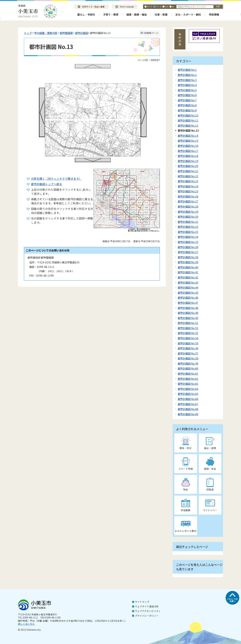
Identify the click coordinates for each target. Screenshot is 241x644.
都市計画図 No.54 (188, 338)
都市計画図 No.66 (188, 399)
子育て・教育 (111, 14)
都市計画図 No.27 (188, 201)
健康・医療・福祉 (137, 14)
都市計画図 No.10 (188, 115)
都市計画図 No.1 (187, 70)
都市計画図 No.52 (188, 328)
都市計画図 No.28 (188, 206)
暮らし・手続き (86, 14)
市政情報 (214, 14)
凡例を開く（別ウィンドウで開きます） (56, 179)
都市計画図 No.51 (188, 323)
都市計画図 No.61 (188, 374)
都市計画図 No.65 (188, 394)
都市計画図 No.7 (187, 100)
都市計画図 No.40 (188, 267)
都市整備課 (66, 33)
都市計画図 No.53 (188, 333)
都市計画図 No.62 (188, 379)
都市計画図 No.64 (188, 389)
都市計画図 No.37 (188, 252)
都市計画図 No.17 (188, 151)
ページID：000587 (149, 60)
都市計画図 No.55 (188, 343)
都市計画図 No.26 (188, 196)
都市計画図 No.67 (188, 404)
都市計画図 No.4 (187, 85)
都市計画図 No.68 (188, 409)
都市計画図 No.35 (188, 242)
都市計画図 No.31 (188, 222)
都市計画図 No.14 (188, 136)
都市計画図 (82, 33)
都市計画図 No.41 (188, 272)
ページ (159, 7)
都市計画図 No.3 (187, 80)
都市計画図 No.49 (188, 313)
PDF (167, 7)
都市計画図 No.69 (188, 414)
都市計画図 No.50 (188, 318)
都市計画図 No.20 (188, 166)
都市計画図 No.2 (187, 75)
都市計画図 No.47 (188, 303)
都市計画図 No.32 (188, 227)
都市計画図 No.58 (188, 358)
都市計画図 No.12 (188, 125)
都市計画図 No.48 (188, 308)
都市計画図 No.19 (188, 161)
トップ (28, 33)
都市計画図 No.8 (187, 105)
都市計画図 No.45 (188, 293)
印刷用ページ (151, 33)
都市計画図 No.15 (188, 141)
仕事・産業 (161, 14)
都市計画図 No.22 (188, 176)
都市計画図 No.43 (188, 282)
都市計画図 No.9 (187, 110)
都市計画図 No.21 (188, 171)
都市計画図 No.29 (188, 212)
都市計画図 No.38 (188, 257)
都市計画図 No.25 (188, 191)
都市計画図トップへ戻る (47, 184)
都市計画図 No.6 (187, 95)
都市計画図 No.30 (188, 217)
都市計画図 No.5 (187, 90)
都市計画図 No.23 (188, 181)
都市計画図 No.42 (188, 277)
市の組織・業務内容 (46, 33)
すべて (150, 7)
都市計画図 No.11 (188, 120)
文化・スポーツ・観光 (188, 14)
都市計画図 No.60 (188, 368)
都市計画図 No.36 (188, 247)
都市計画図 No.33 (188, 232)
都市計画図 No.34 (188, 237)
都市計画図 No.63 (188, 384)
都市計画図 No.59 (188, 363)
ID (173, 7)
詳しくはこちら (26, 624)
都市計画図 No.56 (188, 348)
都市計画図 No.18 (188, 156)
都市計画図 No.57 (188, 353)
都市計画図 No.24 (188, 186)
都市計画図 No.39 (188, 262)
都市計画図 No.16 (188, 146)
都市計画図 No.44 (188, 287)
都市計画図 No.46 (188, 298)
